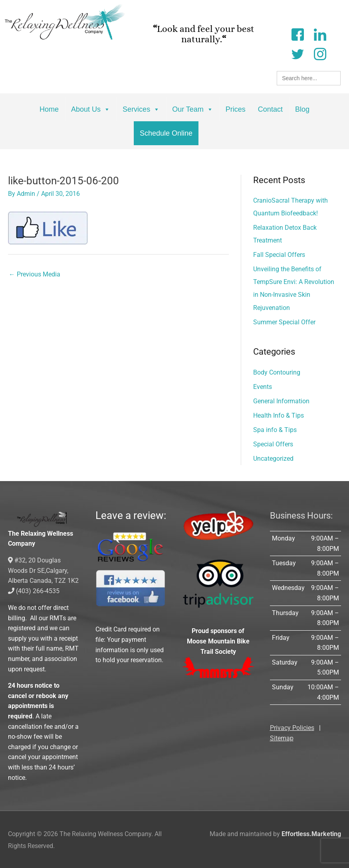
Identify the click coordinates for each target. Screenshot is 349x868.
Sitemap (282, 738)
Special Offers (273, 444)
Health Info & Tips (279, 415)
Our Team (193, 109)
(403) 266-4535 (34, 590)
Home (49, 109)
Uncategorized (273, 458)
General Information (281, 401)
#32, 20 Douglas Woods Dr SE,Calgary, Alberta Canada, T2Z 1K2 (43, 570)
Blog (302, 109)
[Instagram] (320, 53)
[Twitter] (297, 53)
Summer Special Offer (284, 322)
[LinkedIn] (320, 34)
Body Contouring (277, 372)
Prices (236, 109)
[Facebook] (297, 34)
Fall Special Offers (279, 255)
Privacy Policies (292, 727)
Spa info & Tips (275, 429)
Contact (270, 109)
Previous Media (35, 275)
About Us (91, 109)
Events (263, 386)
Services (141, 109)
